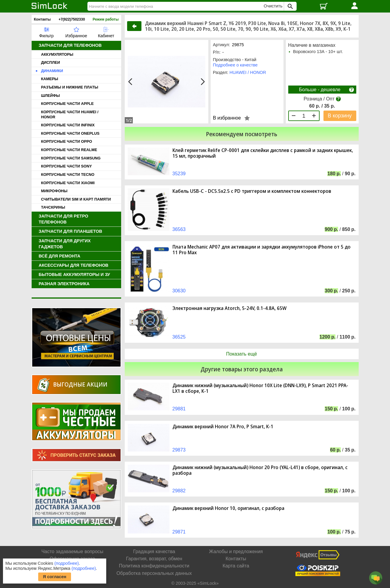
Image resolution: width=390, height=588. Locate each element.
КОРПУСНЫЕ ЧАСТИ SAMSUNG (71, 158)
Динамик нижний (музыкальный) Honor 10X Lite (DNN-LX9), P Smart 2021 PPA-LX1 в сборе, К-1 (260, 388)
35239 (179, 174)
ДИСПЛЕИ (51, 62)
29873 (179, 450)
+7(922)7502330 (72, 19)
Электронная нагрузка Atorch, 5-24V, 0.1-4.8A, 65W (229, 308)
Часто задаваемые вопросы (73, 551)
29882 (179, 491)
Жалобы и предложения (236, 551)
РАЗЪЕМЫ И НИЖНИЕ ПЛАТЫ (70, 87)
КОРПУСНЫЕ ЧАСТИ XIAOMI (68, 183)
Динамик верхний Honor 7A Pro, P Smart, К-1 (223, 427)
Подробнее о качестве (235, 65)
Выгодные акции (80, 384)
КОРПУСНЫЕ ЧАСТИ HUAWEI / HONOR (70, 114)
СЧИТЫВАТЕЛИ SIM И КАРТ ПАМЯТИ (76, 199)
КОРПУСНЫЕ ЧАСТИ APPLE (68, 104)
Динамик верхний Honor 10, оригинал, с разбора (228, 508)
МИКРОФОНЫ (54, 191)
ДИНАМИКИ (52, 71)
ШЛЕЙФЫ (51, 96)
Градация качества (154, 551)
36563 (179, 229)
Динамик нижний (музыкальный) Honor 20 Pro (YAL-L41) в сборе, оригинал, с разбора (260, 470)
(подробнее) (67, 563)
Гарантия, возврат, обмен (154, 559)
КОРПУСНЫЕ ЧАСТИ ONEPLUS (70, 133)
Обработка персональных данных (154, 573)
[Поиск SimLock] (289, 6)
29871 (179, 532)
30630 (179, 291)
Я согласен (55, 577)
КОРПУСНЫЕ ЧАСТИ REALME (69, 150)
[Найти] (176, 6)
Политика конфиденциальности (154, 566)
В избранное (227, 118)
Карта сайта (236, 566)
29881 (179, 409)
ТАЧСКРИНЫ (53, 207)
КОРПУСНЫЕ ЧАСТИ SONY (67, 166)
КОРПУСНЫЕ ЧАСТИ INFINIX (68, 125)
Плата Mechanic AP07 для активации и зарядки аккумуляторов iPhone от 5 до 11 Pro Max (262, 250)
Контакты (43, 19)
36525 (179, 337)
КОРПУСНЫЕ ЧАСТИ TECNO (68, 174)
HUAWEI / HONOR (248, 72)
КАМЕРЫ (50, 79)
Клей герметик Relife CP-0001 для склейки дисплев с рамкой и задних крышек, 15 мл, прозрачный (263, 153)
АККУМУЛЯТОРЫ (57, 54)
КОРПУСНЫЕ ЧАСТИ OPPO (67, 141)
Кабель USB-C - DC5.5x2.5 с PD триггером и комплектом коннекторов (252, 191)
